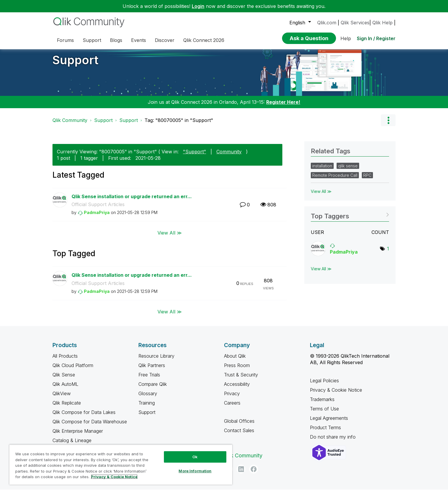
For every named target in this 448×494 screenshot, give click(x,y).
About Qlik (235, 360)
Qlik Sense (64, 379)
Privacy (232, 398)
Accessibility (237, 388)
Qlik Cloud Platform (73, 370)
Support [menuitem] (92, 40)
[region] (121, 465)
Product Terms (325, 432)
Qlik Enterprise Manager (78, 435)
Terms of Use (324, 413)
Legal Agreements (329, 422)
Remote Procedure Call (335, 180)
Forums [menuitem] (65, 40)
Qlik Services (355, 23)
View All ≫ (170, 237)
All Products (65, 360)
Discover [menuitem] (165, 40)
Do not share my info (334, 441)
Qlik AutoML (65, 388)
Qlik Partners (152, 370)
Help (346, 38)
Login (198, 6)
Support (75, 64)
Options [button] (388, 125)
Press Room (237, 370)
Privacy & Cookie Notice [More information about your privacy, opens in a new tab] (114, 477)
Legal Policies (324, 385)
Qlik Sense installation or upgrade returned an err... (132, 201)
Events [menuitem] (139, 40)
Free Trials (149, 379)
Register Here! (283, 106)
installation (322, 170)
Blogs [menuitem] (116, 40)
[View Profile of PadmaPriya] (97, 217)
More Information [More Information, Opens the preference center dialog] (195, 471)
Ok (195, 457)
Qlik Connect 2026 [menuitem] (204, 40)
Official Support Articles (98, 209)
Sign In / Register (376, 38)
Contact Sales (239, 435)
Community (229, 156)
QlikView (62, 398)
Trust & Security (241, 379)
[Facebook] (254, 473)
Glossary (148, 398)
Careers (232, 407)
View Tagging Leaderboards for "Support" (350, 219)
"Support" (195, 156)
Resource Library (156, 360)
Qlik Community (70, 125)
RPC (367, 180)
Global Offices (239, 425)
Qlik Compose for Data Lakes (84, 417)
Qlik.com (327, 23)
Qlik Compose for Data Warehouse (90, 426)
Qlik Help (382, 23)
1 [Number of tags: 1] (388, 253)
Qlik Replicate (67, 407)
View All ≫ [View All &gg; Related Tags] (321, 196)
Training (147, 407)
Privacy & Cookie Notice (336, 394)
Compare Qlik (153, 388)
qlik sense (348, 170)
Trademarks (322, 404)
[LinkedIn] (241, 473)
